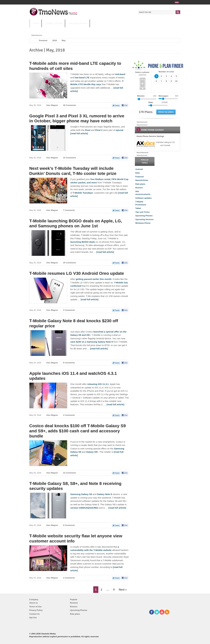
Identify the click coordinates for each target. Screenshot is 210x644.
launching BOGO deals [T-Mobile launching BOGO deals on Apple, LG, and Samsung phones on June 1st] (83, 242)
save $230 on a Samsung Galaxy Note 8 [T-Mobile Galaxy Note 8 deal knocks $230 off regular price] (91, 342)
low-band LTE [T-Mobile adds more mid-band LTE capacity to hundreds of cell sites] (82, 78)
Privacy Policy (36, 610)
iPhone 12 (65, 29)
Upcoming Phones (78, 23)
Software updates (143, 198)
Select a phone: (142, 74)
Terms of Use (35, 607)
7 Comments (69, 210)
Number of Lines (166, 72)
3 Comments (69, 310)
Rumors (139, 188)
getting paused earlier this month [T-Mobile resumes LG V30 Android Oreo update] (94, 279)
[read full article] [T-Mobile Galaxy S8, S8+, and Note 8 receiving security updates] (117, 508)
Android (139, 169)
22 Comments (69, 473)
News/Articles (142, 180)
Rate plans (140, 184)
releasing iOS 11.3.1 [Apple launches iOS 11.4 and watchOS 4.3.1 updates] (98, 384)
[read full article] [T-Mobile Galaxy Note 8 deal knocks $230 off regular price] (99, 349)
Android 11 (82, 29)
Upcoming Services (144, 219)
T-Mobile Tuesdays (104, 29)
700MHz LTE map (54, 23)
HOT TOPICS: (37, 29)
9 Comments (69, 525)
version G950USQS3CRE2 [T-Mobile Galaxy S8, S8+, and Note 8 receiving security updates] (84, 508)
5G (51, 29)
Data (137, 173)
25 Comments (69, 263)
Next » (123, 590)
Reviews (74, 603)
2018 (55, 40)
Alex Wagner (52, 105)
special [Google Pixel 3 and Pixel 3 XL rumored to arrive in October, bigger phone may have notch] (119, 130)
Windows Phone (143, 223)
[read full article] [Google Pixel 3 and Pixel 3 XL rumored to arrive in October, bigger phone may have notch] (79, 133)
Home (36, 23)
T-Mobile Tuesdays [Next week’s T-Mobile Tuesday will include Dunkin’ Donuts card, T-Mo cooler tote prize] (83, 193)
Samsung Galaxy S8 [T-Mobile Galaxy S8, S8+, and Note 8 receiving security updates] (81, 494)
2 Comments (69, 415)
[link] (146, 144)
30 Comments (69, 105)
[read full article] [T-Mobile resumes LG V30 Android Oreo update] (90, 299)
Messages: (168, 96)
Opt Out (33, 618)
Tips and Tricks (142, 212)
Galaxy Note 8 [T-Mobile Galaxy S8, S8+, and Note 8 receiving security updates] (104, 494)
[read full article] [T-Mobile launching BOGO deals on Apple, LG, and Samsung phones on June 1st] (105, 252)
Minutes (141, 96)
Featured (139, 177)
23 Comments (69, 158)
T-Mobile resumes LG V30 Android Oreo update (77, 273)
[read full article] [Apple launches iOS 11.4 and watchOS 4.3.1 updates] (115, 404)
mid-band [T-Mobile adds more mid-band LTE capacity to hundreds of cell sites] (120, 74)
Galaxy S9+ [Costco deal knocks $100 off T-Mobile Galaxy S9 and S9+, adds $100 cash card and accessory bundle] (92, 452)
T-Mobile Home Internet (131, 29)
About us (33, 603)
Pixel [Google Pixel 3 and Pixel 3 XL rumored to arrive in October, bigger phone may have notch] (88, 130)
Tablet (138, 208)
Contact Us (34, 614)
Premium (43, 40)
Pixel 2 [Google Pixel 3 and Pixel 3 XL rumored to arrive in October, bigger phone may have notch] (99, 130)
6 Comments (69, 363)
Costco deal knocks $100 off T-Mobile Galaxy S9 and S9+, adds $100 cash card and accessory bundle (78, 431)
